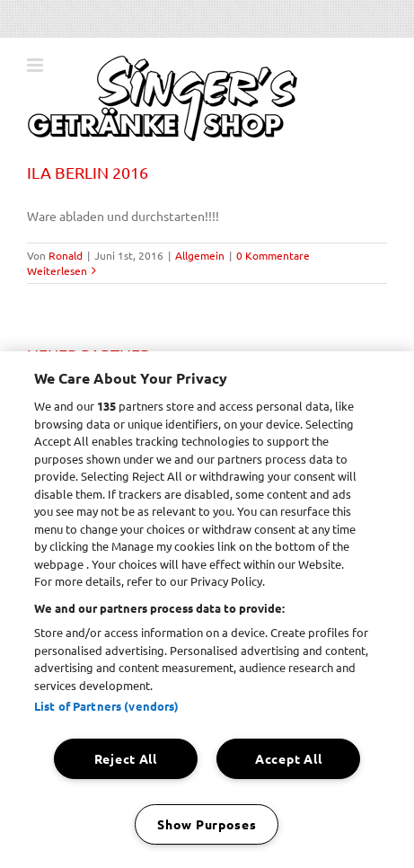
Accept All (288, 758)
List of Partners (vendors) (106, 706)
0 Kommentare (273, 255)
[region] (207, 610)
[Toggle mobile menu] (36, 65)
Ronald (66, 255)
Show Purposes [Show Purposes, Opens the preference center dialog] (207, 824)
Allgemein (200, 255)
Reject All (126, 758)
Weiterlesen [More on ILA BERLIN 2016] (57, 270)
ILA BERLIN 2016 (88, 172)
